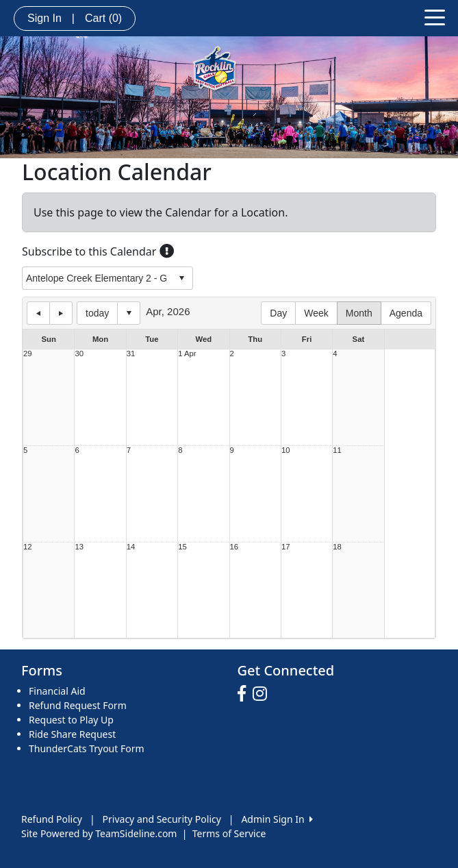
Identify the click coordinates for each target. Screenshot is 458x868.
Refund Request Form (78, 705)
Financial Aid (57, 691)
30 (79, 354)
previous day (38, 313)
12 (28, 547)
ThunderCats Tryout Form (87, 748)
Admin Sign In (277, 819)
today (97, 313)
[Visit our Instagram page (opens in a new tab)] (263, 694)
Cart (103, 18)
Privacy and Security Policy (162, 819)
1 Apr (187, 354)
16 (234, 547)
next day (61, 313)
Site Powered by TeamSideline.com (99, 833)
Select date (129, 313)
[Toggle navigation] (435, 16)
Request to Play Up (71, 720)
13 (79, 547)
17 (286, 547)
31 (131, 354)
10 (286, 450)
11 (337, 450)
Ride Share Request (72, 734)
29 (28, 354)
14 (131, 547)
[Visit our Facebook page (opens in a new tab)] (245, 694)
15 (182, 547)
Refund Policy (52, 819)
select (181, 278)
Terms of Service (229, 833)
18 (337, 547)
